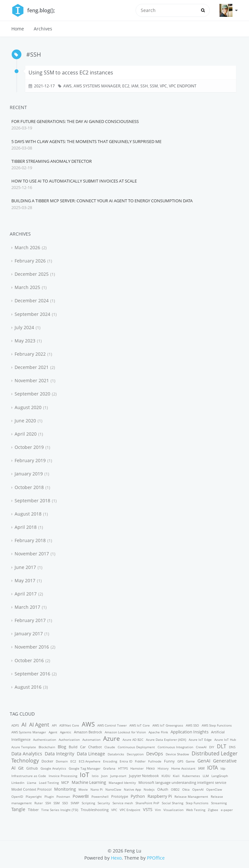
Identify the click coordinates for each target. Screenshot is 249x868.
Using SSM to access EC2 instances (71, 72)
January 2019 (29, 474)
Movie (83, 789)
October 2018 (29, 487)
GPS (180, 761)
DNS (232, 747)
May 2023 (25, 341)
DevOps (155, 754)
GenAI (204, 761)
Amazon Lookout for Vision (125, 732)
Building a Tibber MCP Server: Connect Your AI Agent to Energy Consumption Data (102, 201)
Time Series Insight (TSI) (60, 810)
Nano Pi (97, 789)
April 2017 (26, 594)
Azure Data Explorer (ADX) (166, 740)
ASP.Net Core (69, 725)
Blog (62, 747)
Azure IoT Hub (225, 740)
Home (18, 29)
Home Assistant (183, 768)
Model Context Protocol (31, 789)
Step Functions (197, 803)
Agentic (66, 732)
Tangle (18, 809)
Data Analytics (27, 754)
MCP (65, 782)
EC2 (126, 86)
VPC (163, 86)
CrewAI (201, 747)
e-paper (227, 810)
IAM (135, 86)
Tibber (33, 810)
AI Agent (39, 725)
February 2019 (30, 460)
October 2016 (29, 660)
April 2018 (26, 527)
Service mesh (123, 803)
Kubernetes (191, 776)
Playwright (34, 796)
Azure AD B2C (133, 740)
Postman (63, 796)
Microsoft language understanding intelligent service (182, 782)
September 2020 (32, 394)
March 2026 (27, 247)
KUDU (166, 776)
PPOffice (156, 858)
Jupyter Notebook (144, 776)
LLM (206, 776)
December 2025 (32, 274)
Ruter (39, 803)
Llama (32, 783)
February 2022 (30, 354)
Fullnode (155, 761)
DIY (212, 747)
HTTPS (123, 768)
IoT (84, 775)
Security (104, 803)
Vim (158, 810)
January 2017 (29, 634)
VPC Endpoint (183, 86)
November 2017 (32, 554)
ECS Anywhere (90, 761)
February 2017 (30, 620)
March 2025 (27, 287)
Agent (53, 732)
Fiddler (140, 761)
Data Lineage (91, 754)
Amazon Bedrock (88, 732)
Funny (169, 761)
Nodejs (149, 789)
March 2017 (27, 607)
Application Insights (190, 732)
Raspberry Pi (160, 796)
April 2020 (26, 434)
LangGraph (220, 776)
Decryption (135, 754)
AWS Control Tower (112, 725)
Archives (43, 29)
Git (21, 768)
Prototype (120, 796)
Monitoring (65, 789)
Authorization (69, 740)
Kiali (176, 776)
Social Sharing (172, 803)
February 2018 (30, 540)
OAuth (163, 789)
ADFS (15, 725)
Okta (186, 789)
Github (32, 768)
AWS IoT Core (140, 725)
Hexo (151, 768)
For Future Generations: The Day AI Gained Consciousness (75, 121)
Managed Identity (122, 783)
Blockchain (47, 747)
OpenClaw (214, 789)
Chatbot (95, 747)
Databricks (116, 754)
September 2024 (32, 314)
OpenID (17, 796)
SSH (144, 86)
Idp (223, 768)
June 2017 (25, 567)
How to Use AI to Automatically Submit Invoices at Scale (74, 181)
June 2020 (25, 421)
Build (73, 747)
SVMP (75, 803)
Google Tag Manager (85, 768)
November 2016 (32, 647)
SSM (154, 86)
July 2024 (24, 327)
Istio (95, 776)
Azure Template (24, 747)
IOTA (213, 768)
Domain (62, 761)
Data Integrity (59, 754)
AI (24, 724)
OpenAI (198, 789)
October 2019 (29, 447)
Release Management (191, 796)
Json (104, 776)
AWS (67, 86)
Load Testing (49, 783)
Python (138, 796)
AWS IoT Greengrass (168, 725)
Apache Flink (158, 732)
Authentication (45, 740)
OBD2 (175, 789)
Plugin (49, 796)
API (54, 725)
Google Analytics (53, 768)
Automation (91, 740)
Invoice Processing (63, 776)
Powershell (100, 796)
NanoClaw (113, 789)
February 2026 (30, 261)
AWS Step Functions (217, 725)
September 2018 (32, 501)
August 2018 (28, 514)
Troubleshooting (95, 810)
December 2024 (32, 300)
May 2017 (25, 580)
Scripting (88, 803)
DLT (222, 746)
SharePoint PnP (147, 803)
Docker (47, 761)
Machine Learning (89, 782)
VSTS (148, 809)
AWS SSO (192, 725)
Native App (132, 789)
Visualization (173, 810)
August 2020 (28, 407)
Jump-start (118, 776)
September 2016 (32, 674)
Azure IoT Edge (200, 740)
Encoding (110, 761)
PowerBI (81, 796)
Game (190, 761)
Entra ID (126, 761)
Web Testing (196, 810)
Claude (110, 747)
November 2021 (32, 380)
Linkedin (18, 783)
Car (83, 747)
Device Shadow (177, 754)
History (163, 768)
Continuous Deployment (136, 747)
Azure (112, 738)
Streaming (219, 803)
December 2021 (32, 367)
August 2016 (28, 687)
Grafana (109, 768)
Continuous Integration (175, 747)
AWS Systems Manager (97, 86)
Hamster (137, 768)
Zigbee (213, 810)
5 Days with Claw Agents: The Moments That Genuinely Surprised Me (86, 141)
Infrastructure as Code (29, 776)
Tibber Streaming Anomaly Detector (52, 161)
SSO (65, 803)
